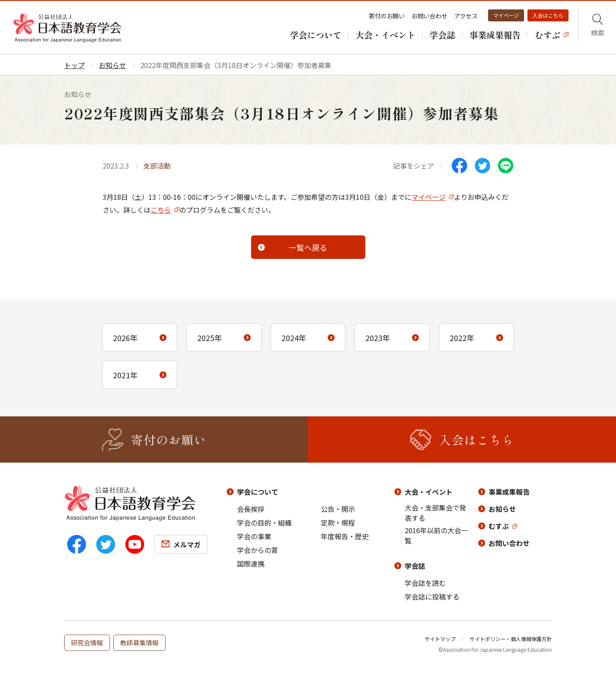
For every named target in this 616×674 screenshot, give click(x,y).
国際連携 (251, 564)
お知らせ (502, 509)
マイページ (506, 15)
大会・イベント (429, 492)
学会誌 (415, 566)
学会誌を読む (425, 583)
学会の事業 (254, 536)
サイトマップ (440, 639)
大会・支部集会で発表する (435, 513)
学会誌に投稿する (432, 597)
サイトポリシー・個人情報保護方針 (511, 639)
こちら (161, 210)
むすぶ (499, 526)
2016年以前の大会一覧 (436, 535)
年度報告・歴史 (345, 536)
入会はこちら (548, 15)
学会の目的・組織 (264, 523)
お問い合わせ (429, 16)
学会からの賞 (258, 550)
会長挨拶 (251, 509)
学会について (258, 492)
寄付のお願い (387, 16)
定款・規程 (338, 523)
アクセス (466, 16)
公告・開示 (338, 509)
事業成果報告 (509, 492)
